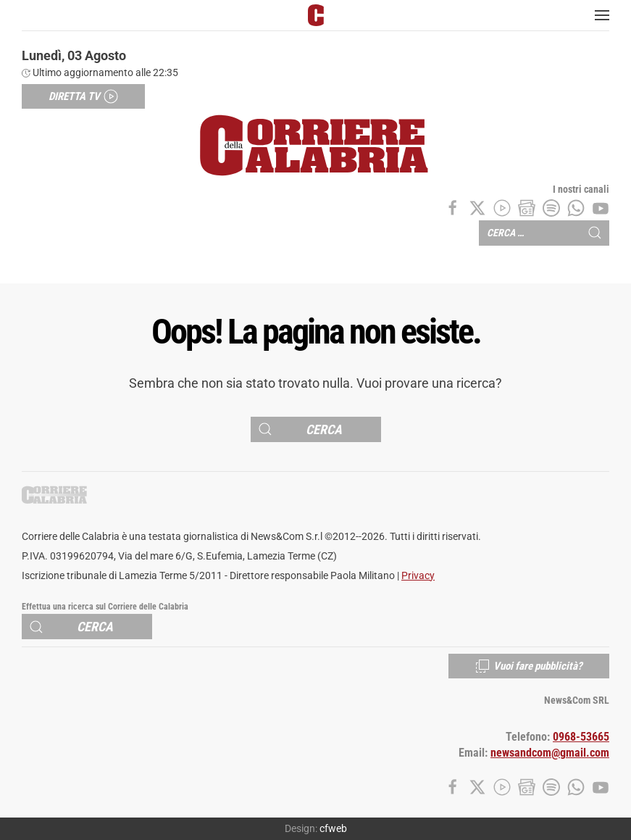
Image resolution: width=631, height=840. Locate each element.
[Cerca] (316, 429)
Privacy (418, 576)
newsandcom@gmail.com (550, 753)
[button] (602, 15)
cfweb (333, 828)
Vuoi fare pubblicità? (529, 666)
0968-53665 (581, 737)
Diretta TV (83, 96)
